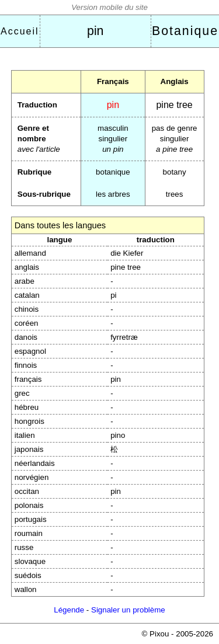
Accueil (20, 31)
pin (95, 31)
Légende (69, 610)
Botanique (185, 31)
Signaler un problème (128, 610)
